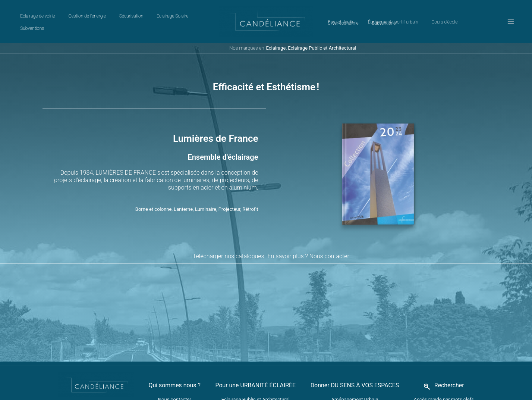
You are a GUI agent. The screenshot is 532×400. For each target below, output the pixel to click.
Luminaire (206, 201)
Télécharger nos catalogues (228, 239)
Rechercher (450, 368)
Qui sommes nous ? (174, 368)
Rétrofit (250, 201)
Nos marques (243, 48)
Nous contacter (330, 239)
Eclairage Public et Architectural (322, 48)
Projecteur (229, 201)
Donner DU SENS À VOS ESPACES (355, 368)
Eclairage (276, 48)
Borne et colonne (154, 201)
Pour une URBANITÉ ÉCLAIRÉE (255, 368)
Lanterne (183, 201)
